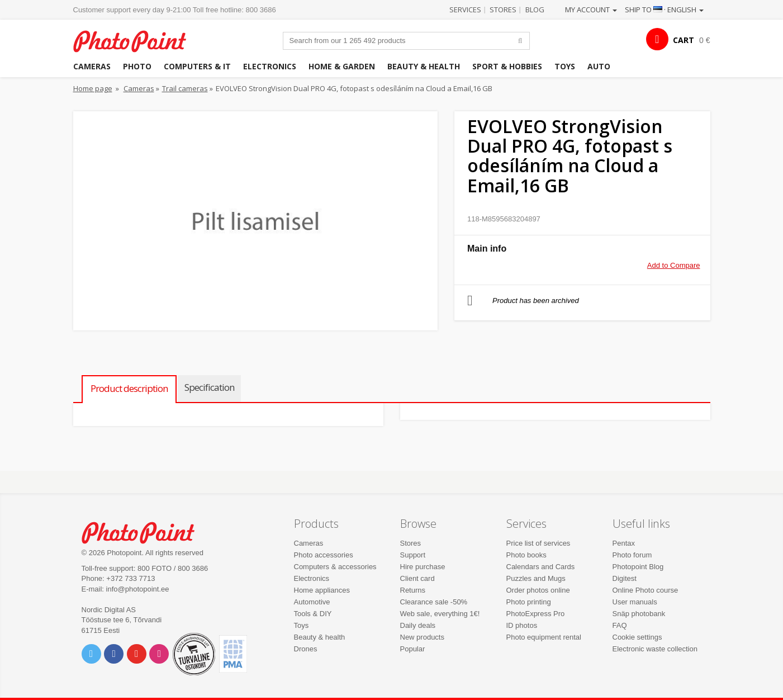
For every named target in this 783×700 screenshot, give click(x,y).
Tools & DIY (313, 614)
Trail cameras (185, 88)
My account (591, 10)
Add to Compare (674, 265)
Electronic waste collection (655, 649)
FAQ (620, 625)
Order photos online (538, 590)
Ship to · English (664, 10)
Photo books (526, 555)
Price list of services (538, 543)
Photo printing (529, 602)
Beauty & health (424, 66)
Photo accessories (324, 555)
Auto (599, 66)
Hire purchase (423, 567)
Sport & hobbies (507, 66)
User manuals (635, 602)
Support (413, 555)
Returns (413, 590)
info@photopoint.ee (138, 589)
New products (422, 637)
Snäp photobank (639, 614)
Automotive (312, 602)
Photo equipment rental (544, 637)
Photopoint (137, 40)
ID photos (522, 625)
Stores (503, 10)
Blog (535, 10)
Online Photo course (646, 590)
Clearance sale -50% (434, 602)
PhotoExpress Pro (536, 614)
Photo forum (632, 555)
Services (465, 10)
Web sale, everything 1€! (440, 614)
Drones (306, 649)
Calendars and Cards (541, 567)
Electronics (270, 66)
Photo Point (145, 531)
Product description (129, 388)
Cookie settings (637, 637)
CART (684, 40)
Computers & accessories (335, 567)
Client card (417, 578)
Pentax (624, 543)
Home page (93, 88)
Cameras (92, 66)
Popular (413, 649)
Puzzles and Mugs (536, 578)
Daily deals (418, 625)
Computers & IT (197, 66)
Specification (209, 387)
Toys (565, 66)
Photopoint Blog (638, 567)
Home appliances (322, 590)
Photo (137, 66)
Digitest (625, 578)
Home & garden (342, 66)
